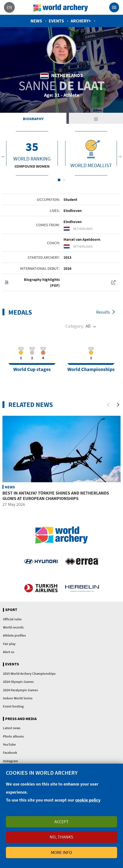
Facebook (10, 753)
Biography (33, 119)
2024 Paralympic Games (20, 690)
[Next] (118, 405)
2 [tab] (64, 180)
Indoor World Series (18, 698)
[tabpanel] (32, 153)
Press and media (21, 719)
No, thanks (61, 837)
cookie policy (88, 800)
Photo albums (13, 736)
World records (13, 627)
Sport (11, 610)
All (88, 326)
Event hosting (13, 706)
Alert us (9, 652)
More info (61, 852)
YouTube (9, 744)
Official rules (12, 619)
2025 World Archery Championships (29, 674)
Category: (75, 326)
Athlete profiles (14, 635)
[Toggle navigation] (114, 7)
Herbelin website (82, 588)
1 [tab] (59, 180)
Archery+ (81, 21)
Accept (61, 822)
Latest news (12, 728)
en (9, 7)
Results (103, 312)
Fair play (9, 644)
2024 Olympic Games (18, 682)
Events (56, 21)
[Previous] (108, 405)
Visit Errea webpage (82, 561)
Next (120, 156)
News (36, 21)
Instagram (10, 761)
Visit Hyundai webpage (41, 561)
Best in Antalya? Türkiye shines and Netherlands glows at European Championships (56, 496)
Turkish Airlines (41, 588)
